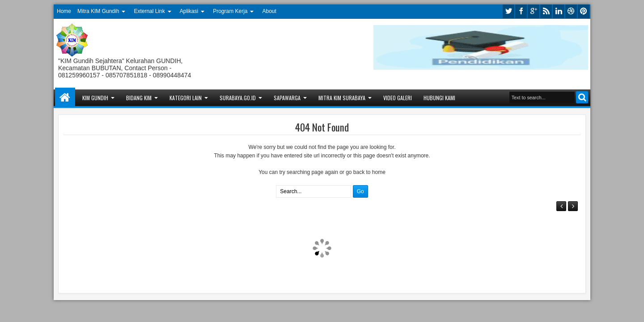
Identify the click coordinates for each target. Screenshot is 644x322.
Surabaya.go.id (238, 98)
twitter (508, 11)
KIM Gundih (95, 98)
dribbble (571, 11)
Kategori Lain (186, 98)
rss (546, 11)
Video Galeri (398, 98)
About (269, 11)
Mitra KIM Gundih (98, 11)
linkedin (559, 11)
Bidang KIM (139, 98)
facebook (521, 11)
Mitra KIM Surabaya (342, 98)
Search (582, 97)
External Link (149, 11)
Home (64, 11)
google (534, 11)
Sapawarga (287, 98)
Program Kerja (230, 11)
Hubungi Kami (439, 98)
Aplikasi (189, 11)
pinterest (584, 11)
